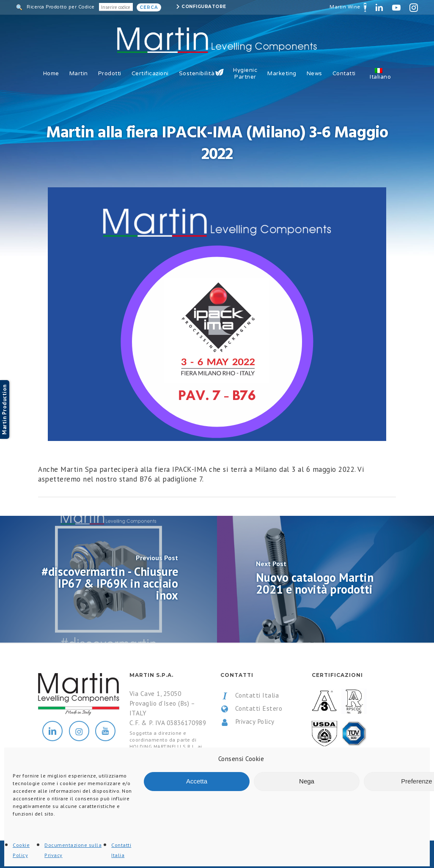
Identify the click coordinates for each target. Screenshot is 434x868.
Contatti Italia (250, 695)
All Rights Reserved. (126, 855)
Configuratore (204, 7)
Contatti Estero (251, 709)
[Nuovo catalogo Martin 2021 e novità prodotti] (325, 579)
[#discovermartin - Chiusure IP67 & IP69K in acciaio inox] (108, 579)
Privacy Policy (247, 722)
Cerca (149, 7)
